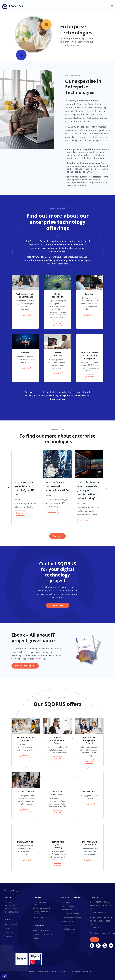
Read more (25, 315)
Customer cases (39, 934)
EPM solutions (67, 910)
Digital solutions (67, 921)
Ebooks (50, 934)
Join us (7, 928)
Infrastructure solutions (70, 925)
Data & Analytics (39, 918)
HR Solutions (66, 902)
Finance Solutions (68, 906)
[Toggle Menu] (112, 6)
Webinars (36, 938)
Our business (10, 905)
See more (58, 536)
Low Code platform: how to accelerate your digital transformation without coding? (88, 490)
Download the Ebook (25, 666)
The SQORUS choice (12, 912)
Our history (9, 902)
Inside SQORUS (10, 932)
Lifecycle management (41, 908)
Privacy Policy (64, 972)
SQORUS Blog (45, 931)
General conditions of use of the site (42, 972)
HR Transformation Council (40, 903)
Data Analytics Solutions (70, 914)
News (35, 931)
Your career (9, 936)
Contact (94, 940)
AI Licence (87, 972)
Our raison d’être (11, 909)
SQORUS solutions (68, 929)
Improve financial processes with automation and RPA (57, 486)
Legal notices (76, 972)
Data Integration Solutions (71, 917)
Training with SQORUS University (41, 913)
